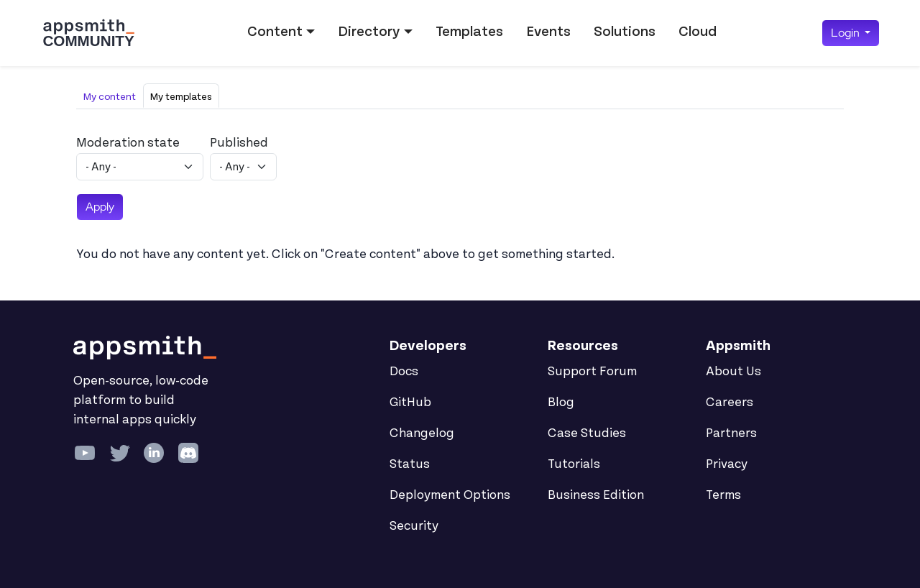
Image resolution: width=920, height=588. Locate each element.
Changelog (422, 433)
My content (110, 97)
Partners (731, 433)
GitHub (410, 403)
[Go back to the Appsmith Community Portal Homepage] (88, 33)
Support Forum (592, 372)
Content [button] (275, 32)
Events (548, 32)
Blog (561, 403)
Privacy (727, 464)
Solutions (625, 32)
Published (239, 143)
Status (410, 464)
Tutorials (574, 464)
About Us (733, 372)
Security (414, 526)
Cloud (698, 32)
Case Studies (587, 433)
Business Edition (596, 495)
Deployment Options (450, 495)
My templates (181, 97)
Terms (723, 495)
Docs (404, 372)
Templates (469, 32)
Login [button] (846, 33)
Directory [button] (369, 32)
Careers (730, 403)
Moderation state (128, 143)
